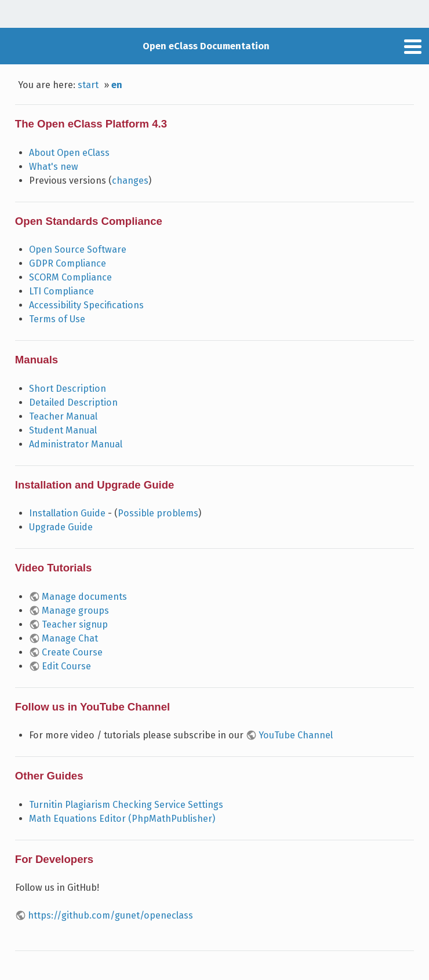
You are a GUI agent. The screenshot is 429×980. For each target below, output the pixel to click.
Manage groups (75, 611)
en (117, 85)
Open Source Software (78, 249)
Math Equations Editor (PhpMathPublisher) (122, 819)
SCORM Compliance (70, 277)
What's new (54, 167)
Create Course (72, 652)
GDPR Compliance (68, 263)
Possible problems (158, 513)
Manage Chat (70, 638)
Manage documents (84, 597)
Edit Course (66, 666)
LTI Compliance (61, 291)
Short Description (68, 389)
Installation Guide (67, 513)
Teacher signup (75, 624)
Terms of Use (57, 319)
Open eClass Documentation (206, 46)
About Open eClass (69, 153)
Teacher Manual (63, 416)
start (88, 85)
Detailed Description (73, 402)
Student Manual (63, 430)
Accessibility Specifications (86, 305)
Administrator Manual (76, 444)
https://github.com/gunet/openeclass (110, 915)
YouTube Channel (296, 735)
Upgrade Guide (61, 527)
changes (130, 181)
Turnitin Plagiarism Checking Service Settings (126, 805)
